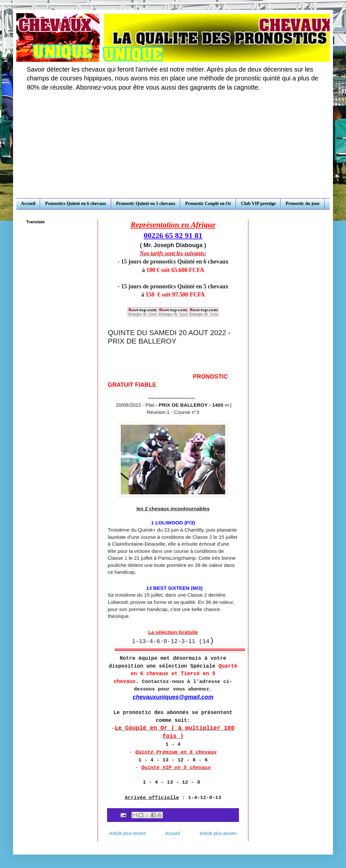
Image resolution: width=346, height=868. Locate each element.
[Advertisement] (173, 149)
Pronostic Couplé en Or (208, 204)
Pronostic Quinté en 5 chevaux (146, 204)
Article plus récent (127, 833)
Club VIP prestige (258, 204)
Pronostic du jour (303, 204)
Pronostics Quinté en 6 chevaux (76, 204)
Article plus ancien (218, 833)
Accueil (28, 204)
